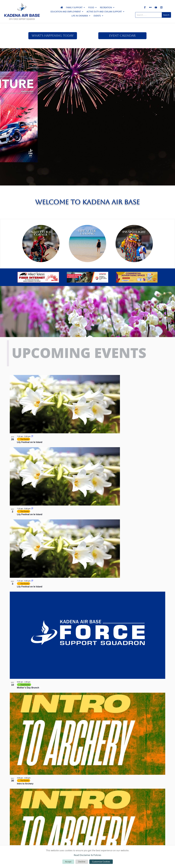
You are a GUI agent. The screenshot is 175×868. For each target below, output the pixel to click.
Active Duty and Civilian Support (104, 12)
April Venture (87, 58)
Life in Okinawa (80, 16)
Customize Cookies (101, 862)
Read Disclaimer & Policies (87, 855)
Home (62, 8)
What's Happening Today (53, 36)
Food (91, 8)
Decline (82, 862)
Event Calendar (122, 36)
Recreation (106, 8)
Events (97, 16)
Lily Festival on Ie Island (30, 442)
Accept (68, 862)
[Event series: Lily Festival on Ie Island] (32, 436)
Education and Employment (66, 12)
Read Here (88, 69)
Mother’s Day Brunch (28, 688)
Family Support (74, 8)
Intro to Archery (25, 784)
